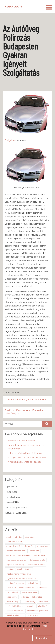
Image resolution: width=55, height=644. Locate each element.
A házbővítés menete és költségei (25, 462)
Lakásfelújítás (12, 502)
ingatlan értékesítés (15, 583)
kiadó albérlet (33, 583)
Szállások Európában (16, 513)
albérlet (18, 537)
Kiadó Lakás (13, 7)
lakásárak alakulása (15, 615)
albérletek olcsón (14, 542)
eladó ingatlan (25, 555)
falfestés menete (38, 560)
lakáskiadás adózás (15, 611)
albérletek (29, 537)
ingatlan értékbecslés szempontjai (21, 578)
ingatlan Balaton (24, 569)
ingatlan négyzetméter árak (18, 574)
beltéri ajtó (34, 551)
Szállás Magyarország (16, 508)
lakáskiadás (43, 606)
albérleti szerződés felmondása (20, 546)
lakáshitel (30, 606)
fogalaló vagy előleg (15, 565)
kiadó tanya (12, 597)
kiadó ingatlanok (26, 588)
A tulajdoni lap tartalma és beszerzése (27, 458)
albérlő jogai (43, 546)
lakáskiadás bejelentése (37, 611)
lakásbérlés (43, 601)
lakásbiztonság (28, 601)
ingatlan (10, 569)
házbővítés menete (36, 565)
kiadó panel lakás (29, 592)
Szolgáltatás (11, 140)
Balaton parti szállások (16, 551)
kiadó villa (24, 597)
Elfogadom (42, 638)
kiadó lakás (42, 588)
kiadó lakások (12, 592)
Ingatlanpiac (12, 487)
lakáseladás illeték (15, 606)
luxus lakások (33, 615)
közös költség (12, 601)
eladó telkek (40, 555)
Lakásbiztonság (13, 497)
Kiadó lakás (11, 492)
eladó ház (11, 555)
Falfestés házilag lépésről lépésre (25, 453)
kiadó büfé (11, 588)
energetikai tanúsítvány (17, 560)
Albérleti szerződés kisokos (22, 441)
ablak (9, 537)
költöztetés (37, 597)
